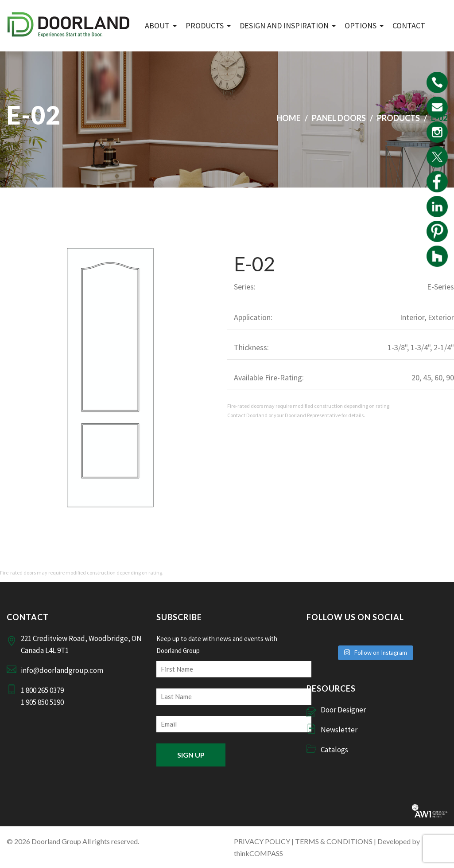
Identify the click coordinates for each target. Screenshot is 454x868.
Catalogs (334, 750)
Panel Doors (339, 118)
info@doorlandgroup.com (62, 670)
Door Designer (343, 710)
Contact (409, 25)
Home (289, 118)
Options (361, 25)
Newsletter (339, 730)
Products (205, 25)
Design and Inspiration (284, 25)
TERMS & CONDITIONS (334, 841)
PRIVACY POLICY (262, 841)
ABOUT (157, 25)
